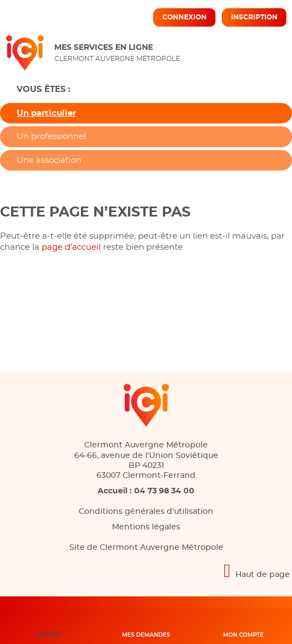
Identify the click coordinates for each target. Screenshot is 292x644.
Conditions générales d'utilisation (146, 512)
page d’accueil (71, 247)
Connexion (185, 17)
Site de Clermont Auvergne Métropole (146, 548)
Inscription (254, 17)
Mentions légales (146, 527)
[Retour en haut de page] (146, 571)
